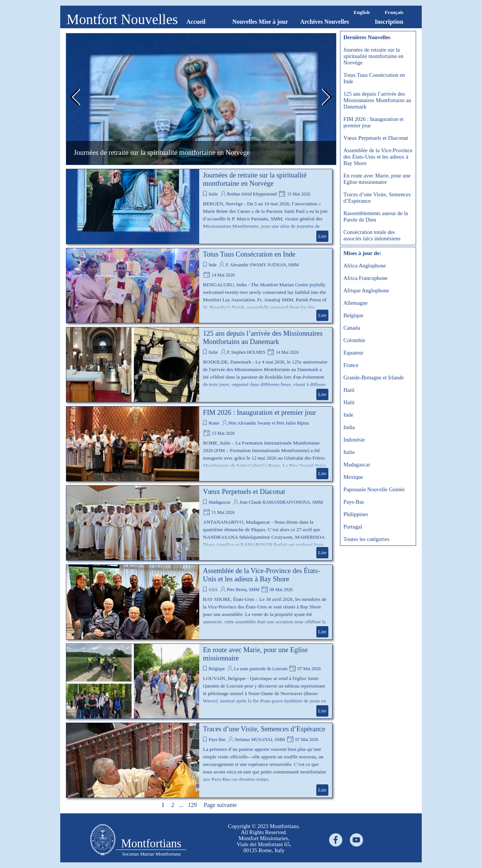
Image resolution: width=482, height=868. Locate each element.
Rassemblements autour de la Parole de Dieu (376, 216)
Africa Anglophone (365, 266)
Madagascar (220, 502)
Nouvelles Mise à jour (260, 22)
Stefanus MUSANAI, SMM (260, 740)
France (351, 365)
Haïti (349, 402)
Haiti (349, 390)
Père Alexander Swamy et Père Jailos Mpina (269, 423)
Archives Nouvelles (325, 22)
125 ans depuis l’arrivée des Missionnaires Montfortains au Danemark (263, 337)
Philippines (356, 514)
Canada (352, 328)
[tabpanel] (103, 840)
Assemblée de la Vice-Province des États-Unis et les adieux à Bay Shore (262, 575)
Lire (322, 236)
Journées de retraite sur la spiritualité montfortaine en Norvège (162, 152)
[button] (75, 97)
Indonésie (354, 440)
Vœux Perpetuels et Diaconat (244, 491)
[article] (199, 206)
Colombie (354, 340)
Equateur (353, 353)
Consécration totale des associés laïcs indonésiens (372, 235)
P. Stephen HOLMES (246, 352)
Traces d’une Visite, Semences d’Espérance (264, 729)
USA (213, 590)
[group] (201, 99)
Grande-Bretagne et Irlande (374, 377)
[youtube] (356, 840)
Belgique (217, 669)
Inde (213, 265)
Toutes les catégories (366, 539)
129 (194, 805)
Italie (213, 194)
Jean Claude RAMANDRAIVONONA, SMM (281, 502)
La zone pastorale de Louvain (261, 669)
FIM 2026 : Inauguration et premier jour (260, 412)
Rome (214, 423)
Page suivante (220, 805)
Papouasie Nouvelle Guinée (374, 489)
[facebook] (336, 840)
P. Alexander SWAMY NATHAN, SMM (262, 265)
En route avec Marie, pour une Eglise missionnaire (377, 179)
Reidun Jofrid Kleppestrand (252, 194)
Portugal (353, 527)
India (349, 427)
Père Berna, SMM (243, 590)
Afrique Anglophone (366, 290)
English (362, 12)
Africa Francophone (366, 278)
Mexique (353, 477)
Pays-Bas (217, 740)
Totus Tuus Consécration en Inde (249, 254)
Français (394, 12)
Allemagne (355, 303)
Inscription (389, 22)
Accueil (196, 22)
